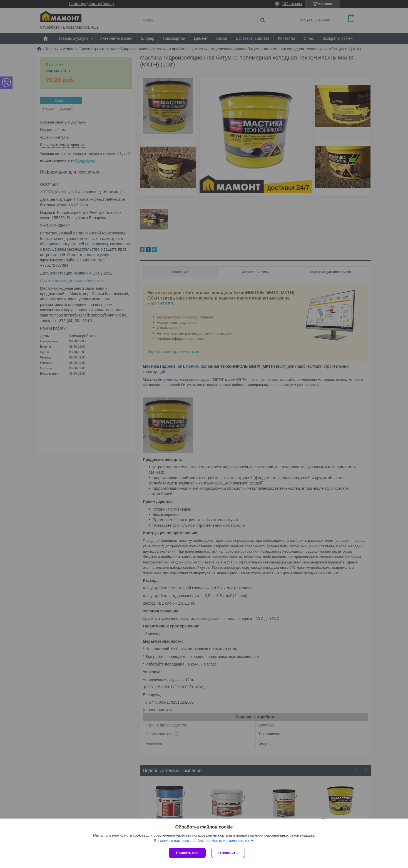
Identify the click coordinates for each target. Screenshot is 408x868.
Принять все (187, 853)
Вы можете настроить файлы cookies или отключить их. (202, 841)
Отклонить (228, 853)
